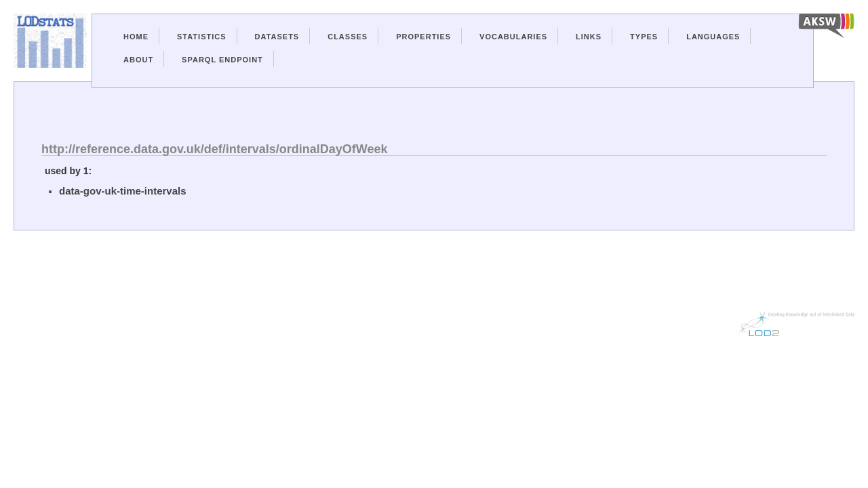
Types (644, 37)
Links (589, 37)
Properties (423, 37)
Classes (348, 37)
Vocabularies (513, 37)
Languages (713, 37)
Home (136, 37)
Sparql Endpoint (222, 60)
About (138, 60)
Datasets (277, 37)
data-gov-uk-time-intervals (123, 191)
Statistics (202, 37)
